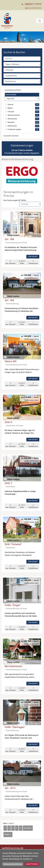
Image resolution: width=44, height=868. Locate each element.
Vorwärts (28, 828)
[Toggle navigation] (40, 21)
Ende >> (8, 834)
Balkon (23, 108)
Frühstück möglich (23, 130)
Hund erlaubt (11, 95)
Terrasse (23, 112)
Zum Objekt (33, 257)
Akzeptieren (32, 864)
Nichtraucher (23, 119)
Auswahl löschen (11, 136)
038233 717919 (33, 4)
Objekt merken (13, 235)
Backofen (23, 122)
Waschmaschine (23, 115)
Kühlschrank (23, 126)
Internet (23, 105)
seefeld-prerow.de (12, 848)
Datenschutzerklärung (13, 864)
